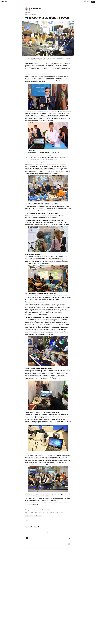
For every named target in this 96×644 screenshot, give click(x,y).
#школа (34, 510)
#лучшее (39, 510)
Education (28, 13)
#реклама (45, 510)
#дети (50, 510)
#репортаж (28, 510)
